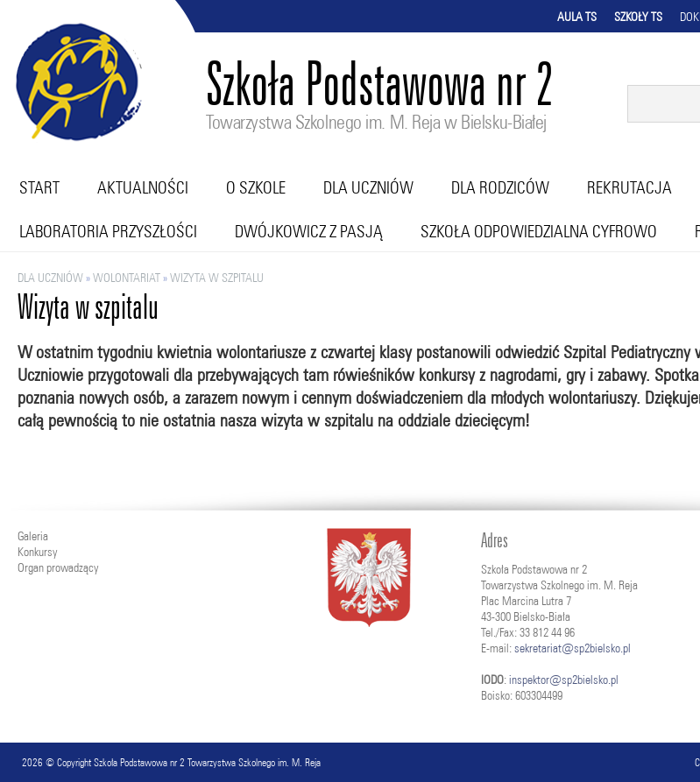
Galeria (33, 536)
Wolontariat (127, 278)
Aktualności (143, 187)
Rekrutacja (629, 187)
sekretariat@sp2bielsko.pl (573, 648)
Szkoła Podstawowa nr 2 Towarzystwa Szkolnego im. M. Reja (207, 762)
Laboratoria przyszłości (108, 231)
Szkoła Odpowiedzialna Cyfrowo (539, 231)
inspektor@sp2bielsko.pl (564, 680)
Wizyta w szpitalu (217, 278)
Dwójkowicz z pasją (309, 231)
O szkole (256, 187)
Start (39, 187)
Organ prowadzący (58, 567)
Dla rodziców (500, 187)
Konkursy (37, 552)
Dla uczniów (368, 187)
